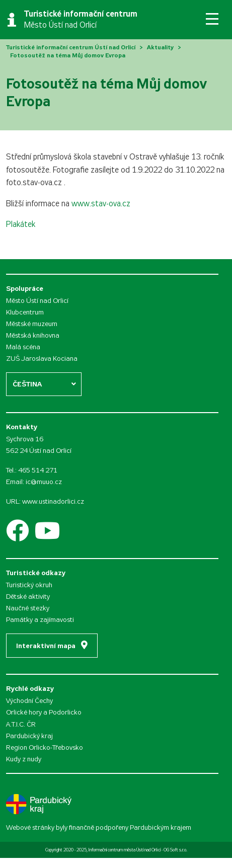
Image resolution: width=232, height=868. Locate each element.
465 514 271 (38, 470)
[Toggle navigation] (212, 19)
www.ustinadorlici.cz (53, 501)
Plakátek (21, 224)
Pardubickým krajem (161, 827)
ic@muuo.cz (44, 482)
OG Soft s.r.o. (175, 850)
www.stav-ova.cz (101, 204)
